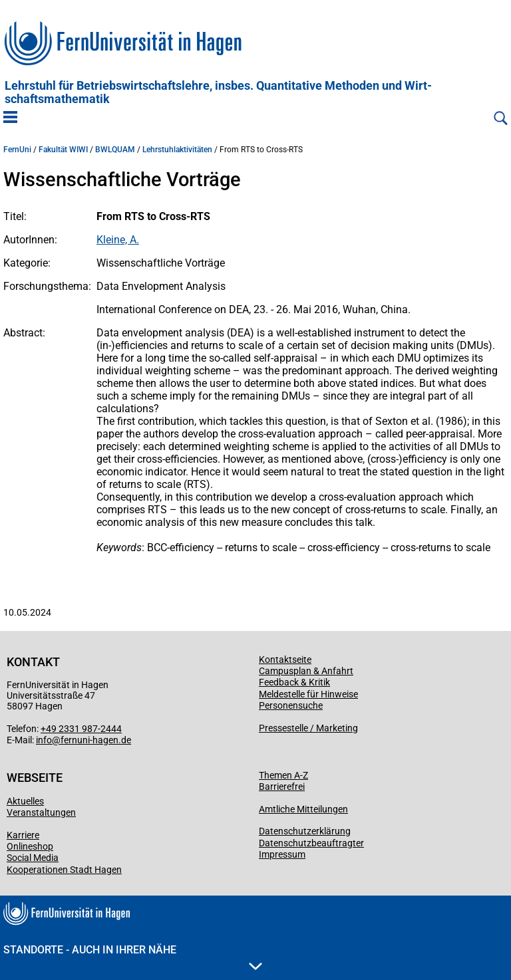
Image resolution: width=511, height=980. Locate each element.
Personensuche (291, 705)
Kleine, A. (118, 240)
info (44, 740)
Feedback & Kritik (294, 682)
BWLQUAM (115, 150)
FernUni (17, 150)
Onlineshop (30, 846)
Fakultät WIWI (63, 150)
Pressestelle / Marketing (308, 728)
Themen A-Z (283, 775)
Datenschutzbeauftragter (311, 843)
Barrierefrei (282, 787)
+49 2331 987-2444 (81, 729)
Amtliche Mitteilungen (303, 809)
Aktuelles (25, 801)
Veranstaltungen (41, 812)
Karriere (23, 835)
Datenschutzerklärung (305, 831)
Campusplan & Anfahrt (306, 671)
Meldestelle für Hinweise (308, 694)
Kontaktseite (285, 660)
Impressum (282, 854)
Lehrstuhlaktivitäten (177, 150)
